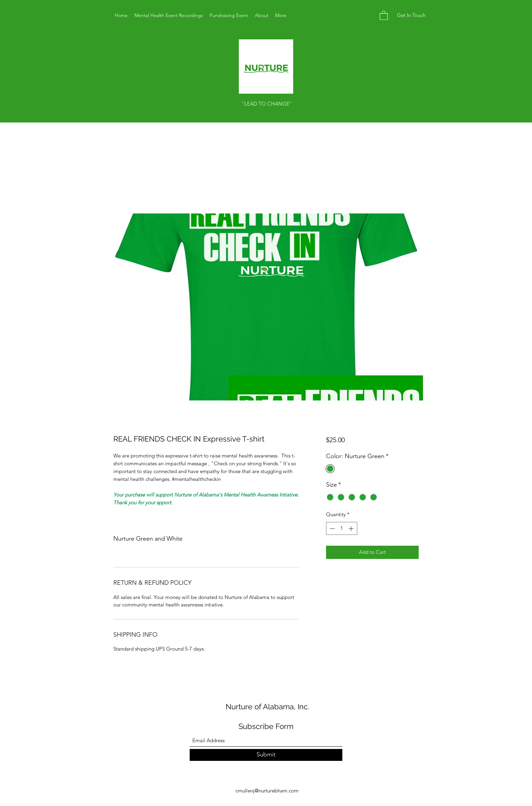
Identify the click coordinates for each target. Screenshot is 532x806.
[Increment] (352, 529)
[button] (384, 15)
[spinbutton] (341, 529)
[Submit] (266, 755)
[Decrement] (332, 529)
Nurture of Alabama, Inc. (267, 707)
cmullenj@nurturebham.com (267, 791)
